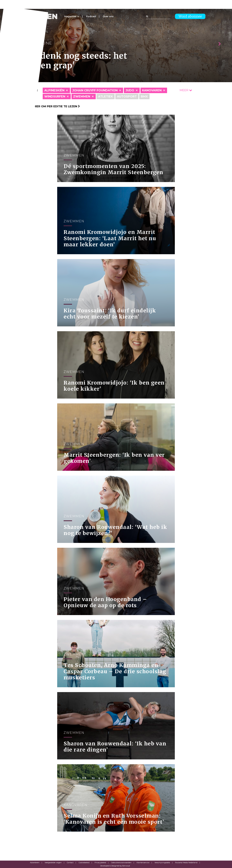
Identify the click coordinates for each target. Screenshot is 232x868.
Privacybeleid (100, 863)
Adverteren (35, 863)
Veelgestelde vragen (53, 863)
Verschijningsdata (162, 863)
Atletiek (106, 96)
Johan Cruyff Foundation (95, 90)
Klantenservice (143, 863)
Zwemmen (82, 96)
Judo (130, 90)
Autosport (127, 96)
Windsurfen (55, 96)
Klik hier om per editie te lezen (53, 106)
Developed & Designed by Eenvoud (115, 866)
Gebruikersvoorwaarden (121, 863)
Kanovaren (152, 90)
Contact (70, 863)
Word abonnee (190, 16)
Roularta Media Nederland (186, 863)
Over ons (108, 16)
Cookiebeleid (84, 863)
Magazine (70, 16)
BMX (144, 96)
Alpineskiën (54, 90)
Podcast (91, 16)
